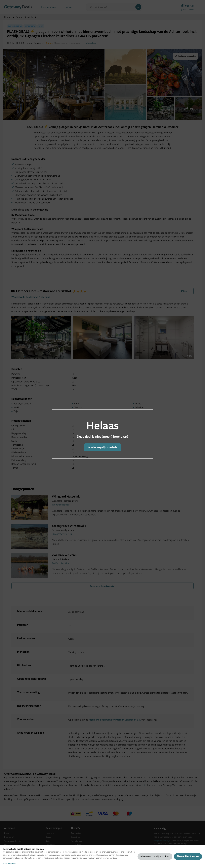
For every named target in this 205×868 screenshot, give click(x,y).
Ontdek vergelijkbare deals (102, 447)
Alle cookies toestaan (188, 856)
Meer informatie (10, 864)
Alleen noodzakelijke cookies (155, 856)
